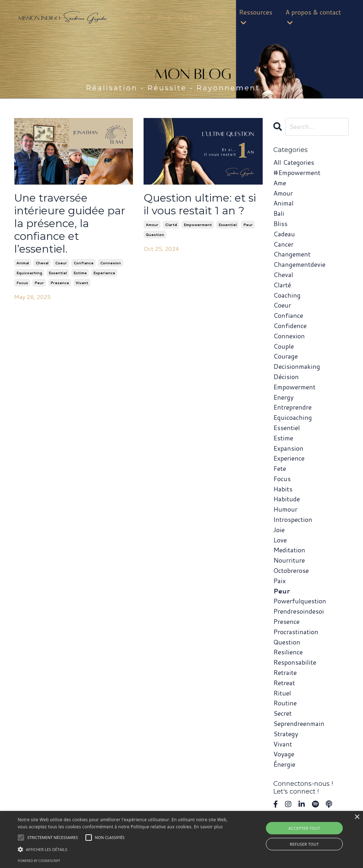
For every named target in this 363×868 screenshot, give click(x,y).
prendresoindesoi (299, 611)
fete (280, 468)
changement (292, 254)
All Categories (294, 162)
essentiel (58, 273)
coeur (61, 263)
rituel (282, 693)
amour (152, 225)
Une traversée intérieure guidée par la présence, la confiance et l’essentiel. (70, 224)
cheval (42, 263)
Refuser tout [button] (305, 844)
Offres (215, 17)
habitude (287, 499)
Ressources (256, 17)
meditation (289, 550)
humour (285, 509)
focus (22, 283)
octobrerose (291, 570)
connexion (110, 263)
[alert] (181, 839)
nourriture (289, 560)
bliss (280, 224)
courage (286, 356)
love (280, 540)
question (155, 235)
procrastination (296, 632)
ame (280, 183)
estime (80, 273)
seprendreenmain (299, 723)
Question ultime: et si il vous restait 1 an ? (200, 204)
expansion (288, 448)
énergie (284, 764)
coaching (287, 295)
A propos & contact (313, 17)
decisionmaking (297, 366)
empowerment (198, 225)
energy (283, 397)
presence (60, 283)
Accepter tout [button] (304, 828)
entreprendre (292, 407)
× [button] (357, 817)
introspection (293, 519)
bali (279, 213)
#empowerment (297, 173)
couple (284, 346)
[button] (124, 849)
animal (23, 263)
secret (283, 713)
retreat (284, 683)
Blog (164, 17)
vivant (82, 283)
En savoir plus (208, 827)
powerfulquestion (300, 601)
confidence (290, 326)
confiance (83, 263)
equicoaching (29, 273)
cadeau (284, 234)
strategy (286, 734)
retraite (285, 672)
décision (286, 377)
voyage (284, 754)
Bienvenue (135, 17)
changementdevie (299, 264)
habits (283, 489)
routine (285, 703)
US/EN (188, 17)
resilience (288, 652)
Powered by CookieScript (39, 861)
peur (39, 283)
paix (280, 581)
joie (279, 530)
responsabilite (295, 662)
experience (104, 273)
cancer (283, 244)
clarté (171, 225)
